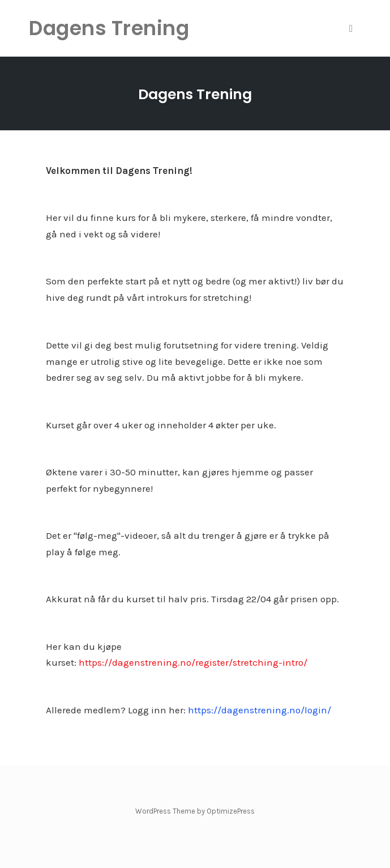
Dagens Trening (195, 94)
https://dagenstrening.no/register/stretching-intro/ (193, 662)
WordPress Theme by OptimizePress (195, 811)
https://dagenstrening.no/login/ (260, 710)
